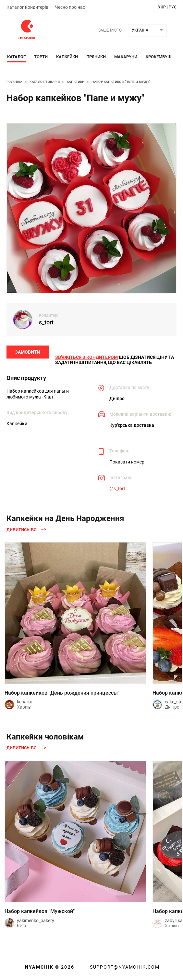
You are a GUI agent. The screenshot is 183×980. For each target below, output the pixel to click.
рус (173, 7)
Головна (15, 82)
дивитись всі (22, 529)
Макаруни (126, 57)
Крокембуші (159, 57)
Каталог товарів (45, 82)
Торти (41, 57)
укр (162, 7)
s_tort (46, 322)
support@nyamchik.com (124, 967)
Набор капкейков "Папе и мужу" (121, 82)
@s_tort (117, 489)
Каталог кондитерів (27, 7)
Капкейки (67, 57)
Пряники (96, 57)
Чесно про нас (70, 7)
